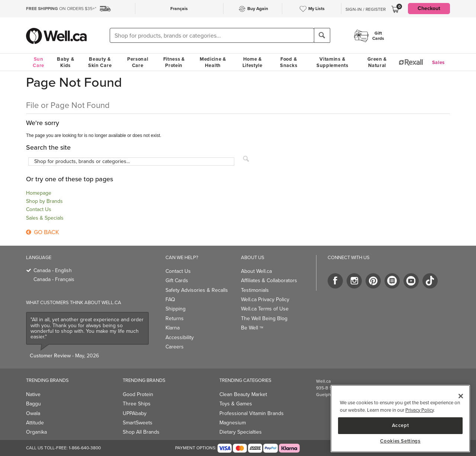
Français (179, 9)
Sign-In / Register (366, 9)
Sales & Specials (45, 218)
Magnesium (233, 423)
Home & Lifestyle (253, 62)
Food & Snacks (289, 62)
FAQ (170, 299)
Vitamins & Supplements (332, 62)
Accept (401, 425)
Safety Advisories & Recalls (197, 290)
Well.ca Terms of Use (265, 309)
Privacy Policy (419, 410)
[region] (400, 419)
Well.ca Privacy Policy (265, 299)
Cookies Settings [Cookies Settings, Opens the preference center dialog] (400, 441)
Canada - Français (54, 279)
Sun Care (38, 62)
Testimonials (255, 290)
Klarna (173, 328)
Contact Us (39, 209)
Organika (36, 432)
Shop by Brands (44, 201)
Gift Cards (177, 280)
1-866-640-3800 (85, 448)
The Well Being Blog (264, 318)
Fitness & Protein (174, 62)
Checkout (429, 8)
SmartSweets (138, 423)
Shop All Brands (141, 432)
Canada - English (53, 270)
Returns (175, 318)
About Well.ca (256, 271)
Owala (33, 413)
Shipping (176, 309)
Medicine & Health (213, 62)
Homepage (39, 193)
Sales (439, 62)
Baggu (33, 404)
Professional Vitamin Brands (252, 413)
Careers (175, 347)
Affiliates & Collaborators (269, 280)
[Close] (461, 396)
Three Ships (137, 404)
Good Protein (138, 394)
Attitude (35, 423)
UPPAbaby (135, 413)
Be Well (252, 328)
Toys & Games (236, 404)
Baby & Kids (65, 62)
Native (33, 394)
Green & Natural (377, 62)
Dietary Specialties (241, 432)
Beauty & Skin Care (100, 62)
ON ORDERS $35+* (61, 9)
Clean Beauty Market (243, 394)
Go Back (43, 232)
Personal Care (138, 62)
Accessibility (180, 337)
